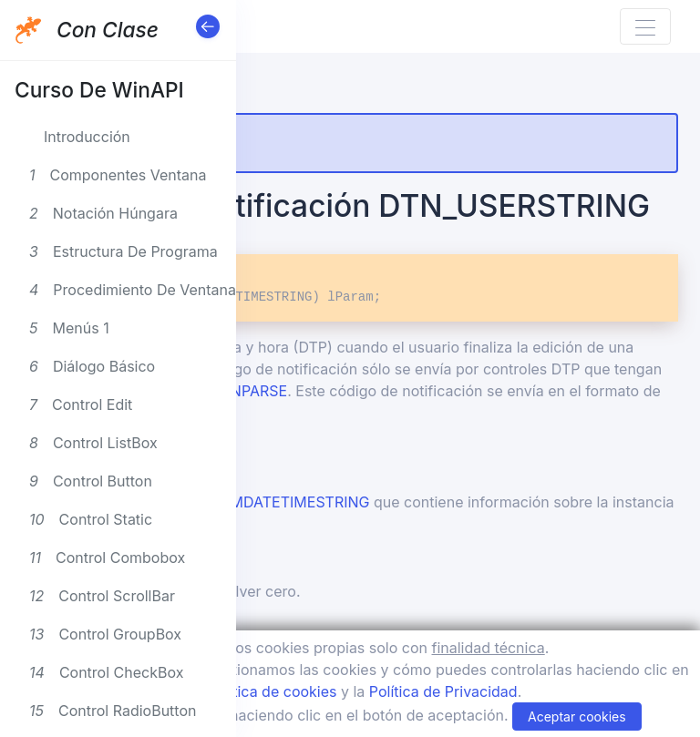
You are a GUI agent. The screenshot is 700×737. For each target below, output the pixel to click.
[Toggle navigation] (645, 26)
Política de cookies (273, 691)
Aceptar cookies (577, 717)
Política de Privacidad (443, 691)
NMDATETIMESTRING (295, 502)
